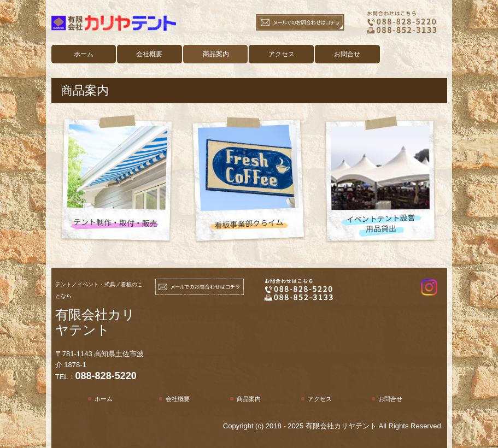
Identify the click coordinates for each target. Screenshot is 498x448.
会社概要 (149, 54)
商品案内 (216, 54)
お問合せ (347, 54)
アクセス (282, 54)
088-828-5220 (106, 376)
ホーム (84, 54)
